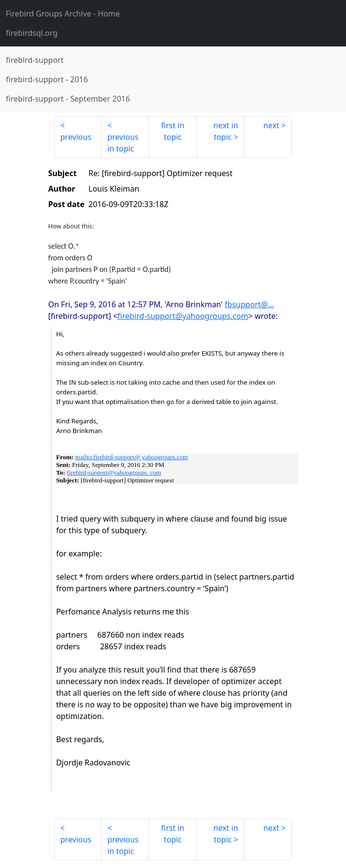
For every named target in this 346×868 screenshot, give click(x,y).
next (271, 125)
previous (76, 137)
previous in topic (123, 143)
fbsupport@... (249, 304)
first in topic (173, 131)
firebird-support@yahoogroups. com (114, 472)
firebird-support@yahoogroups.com (183, 316)
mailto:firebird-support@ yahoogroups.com (131, 457)
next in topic (226, 131)
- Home (63, 14)
